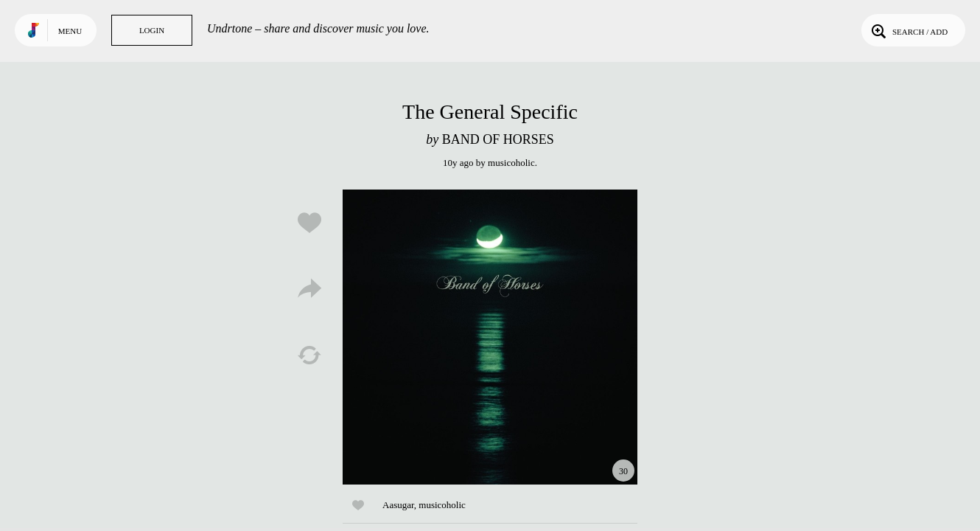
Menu (70, 31)
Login (152, 30)
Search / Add (908, 30)
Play (490, 337)
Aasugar (398, 505)
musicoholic (511, 163)
